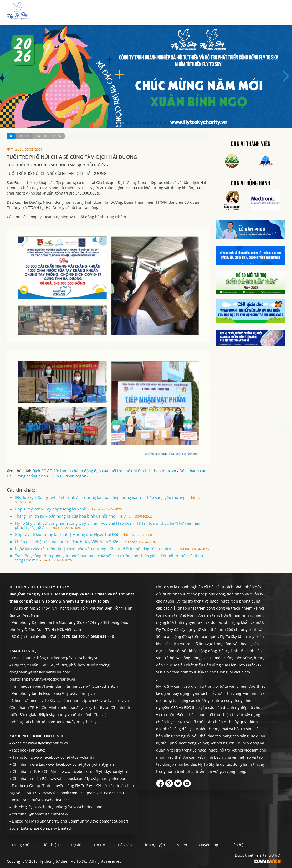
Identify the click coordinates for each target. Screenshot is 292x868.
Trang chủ (120, 13)
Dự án (163, 13)
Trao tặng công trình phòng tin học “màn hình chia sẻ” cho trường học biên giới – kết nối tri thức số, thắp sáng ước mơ (109, 558)
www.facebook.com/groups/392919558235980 (84, 793)
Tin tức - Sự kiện (49, 136)
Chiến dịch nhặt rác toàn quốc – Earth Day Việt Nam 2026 (85, 542)
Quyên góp (249, 13)
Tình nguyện (223, 13)
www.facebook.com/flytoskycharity (64, 757)
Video (197, 845)
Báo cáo (199, 13)
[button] (123, 123)
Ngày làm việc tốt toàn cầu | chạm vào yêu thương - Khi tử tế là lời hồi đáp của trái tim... (112, 549)
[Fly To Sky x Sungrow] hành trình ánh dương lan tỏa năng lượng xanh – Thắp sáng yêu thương (108, 500)
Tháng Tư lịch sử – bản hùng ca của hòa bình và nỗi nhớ (84, 516)
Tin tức (180, 13)
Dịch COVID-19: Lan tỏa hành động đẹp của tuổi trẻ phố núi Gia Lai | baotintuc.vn (104, 471)
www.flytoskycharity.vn (48, 743)
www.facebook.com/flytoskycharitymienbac (88, 778)
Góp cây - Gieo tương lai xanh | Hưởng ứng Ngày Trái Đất (83, 534)
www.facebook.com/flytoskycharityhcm (96, 771)
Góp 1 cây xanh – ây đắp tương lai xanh (68, 509)
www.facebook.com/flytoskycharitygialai (81, 764)
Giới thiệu (144, 13)
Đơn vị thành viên (251, 144)
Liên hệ (271, 13)
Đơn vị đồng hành (250, 183)
